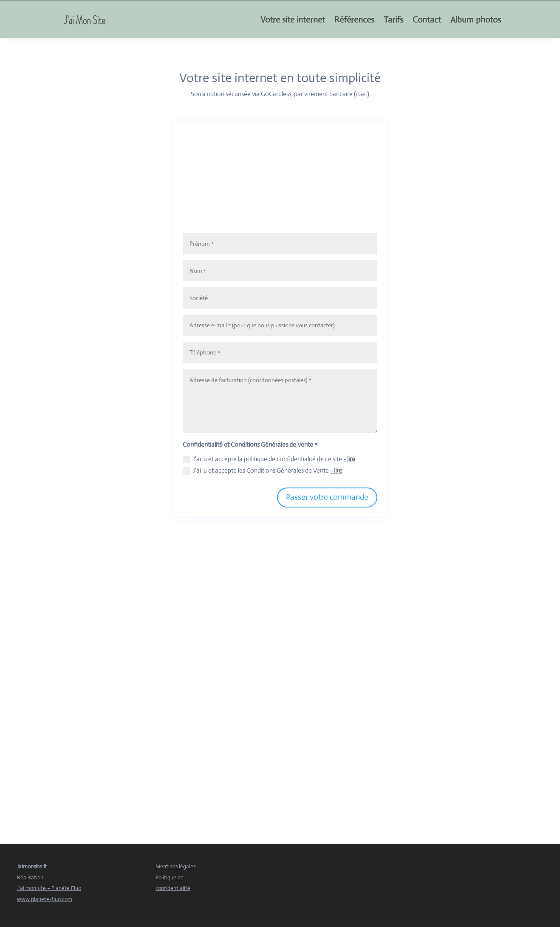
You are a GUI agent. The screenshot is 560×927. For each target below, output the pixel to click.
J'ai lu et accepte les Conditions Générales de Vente (262, 471)
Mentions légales (175, 866)
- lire (349, 459)
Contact (427, 20)
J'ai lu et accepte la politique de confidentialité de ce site (269, 459)
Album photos (476, 20)
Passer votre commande (327, 497)
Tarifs (393, 20)
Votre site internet (293, 20)
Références (354, 20)
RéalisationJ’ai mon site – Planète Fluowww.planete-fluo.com (49, 888)
